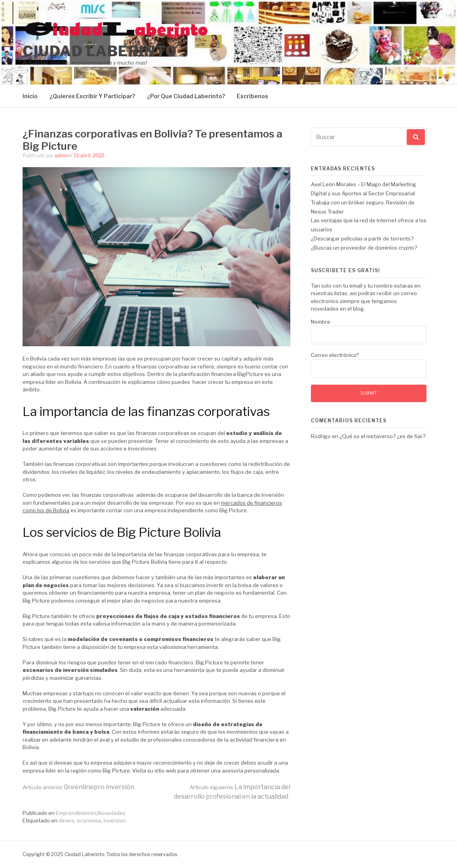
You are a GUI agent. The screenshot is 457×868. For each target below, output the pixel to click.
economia (89, 820)
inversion (115, 820)
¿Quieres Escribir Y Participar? (92, 96)
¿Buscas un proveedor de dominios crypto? (364, 248)
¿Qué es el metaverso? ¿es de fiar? (382, 436)
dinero (67, 820)
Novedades (111, 813)
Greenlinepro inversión (78, 787)
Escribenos (252, 96)
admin (62, 155)
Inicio (30, 96)
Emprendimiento (76, 813)
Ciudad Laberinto (100, 51)
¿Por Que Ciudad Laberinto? (186, 96)
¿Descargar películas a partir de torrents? (362, 238)
